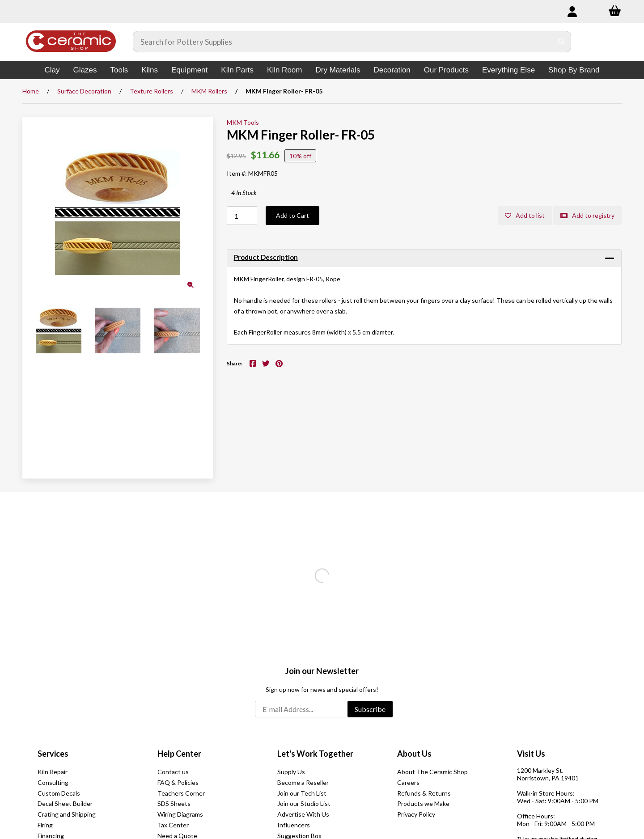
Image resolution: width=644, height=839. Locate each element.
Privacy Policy (416, 814)
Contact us (173, 772)
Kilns (150, 70)
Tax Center (173, 825)
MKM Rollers (209, 91)
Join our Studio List (304, 803)
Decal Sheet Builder (65, 803)
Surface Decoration (84, 91)
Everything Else (508, 70)
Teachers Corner (181, 793)
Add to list (525, 215)
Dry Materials (338, 70)
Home (31, 91)
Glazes (85, 70)
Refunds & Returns (424, 793)
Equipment (189, 70)
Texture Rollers (151, 91)
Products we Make (423, 803)
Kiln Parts (237, 70)
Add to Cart (292, 215)
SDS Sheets (174, 803)
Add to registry (587, 215)
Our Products (446, 70)
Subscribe (370, 709)
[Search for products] (343, 42)
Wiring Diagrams (180, 814)
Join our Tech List (302, 793)
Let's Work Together (315, 754)
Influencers (294, 825)
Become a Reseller (303, 782)
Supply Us (291, 772)
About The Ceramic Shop (432, 772)
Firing (45, 825)
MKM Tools (243, 122)
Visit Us (531, 754)
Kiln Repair (53, 772)
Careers (408, 782)
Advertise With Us (303, 814)
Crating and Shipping (67, 814)
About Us (414, 754)
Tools (119, 70)
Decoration (392, 70)
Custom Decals (59, 793)
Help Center (179, 754)
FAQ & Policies (178, 782)
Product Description (266, 257)
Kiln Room (284, 70)
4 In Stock (244, 193)
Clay (52, 70)
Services (53, 754)
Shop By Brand (574, 70)
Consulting (53, 782)
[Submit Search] (561, 42)
